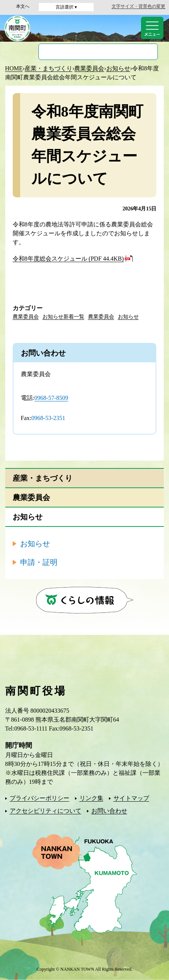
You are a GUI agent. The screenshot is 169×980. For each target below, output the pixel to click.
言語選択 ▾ (66, 7)
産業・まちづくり (48, 68)
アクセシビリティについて (46, 811)
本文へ (23, 6)
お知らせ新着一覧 (63, 317)
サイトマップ (131, 798)
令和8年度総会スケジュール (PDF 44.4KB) (68, 259)
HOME (14, 68)
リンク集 (91, 798)
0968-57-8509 (51, 398)
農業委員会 (89, 68)
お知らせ (118, 68)
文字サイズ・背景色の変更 (138, 6)
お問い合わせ (109, 811)
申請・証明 (39, 562)
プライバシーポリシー (40, 798)
